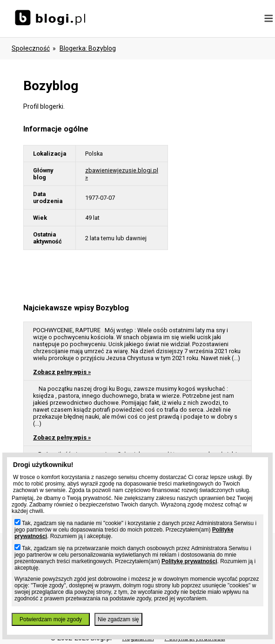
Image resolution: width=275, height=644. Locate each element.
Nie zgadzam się (118, 619)
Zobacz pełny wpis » (62, 372)
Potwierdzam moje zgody (51, 619)
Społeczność (31, 48)
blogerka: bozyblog (88, 48)
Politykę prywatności (189, 561)
